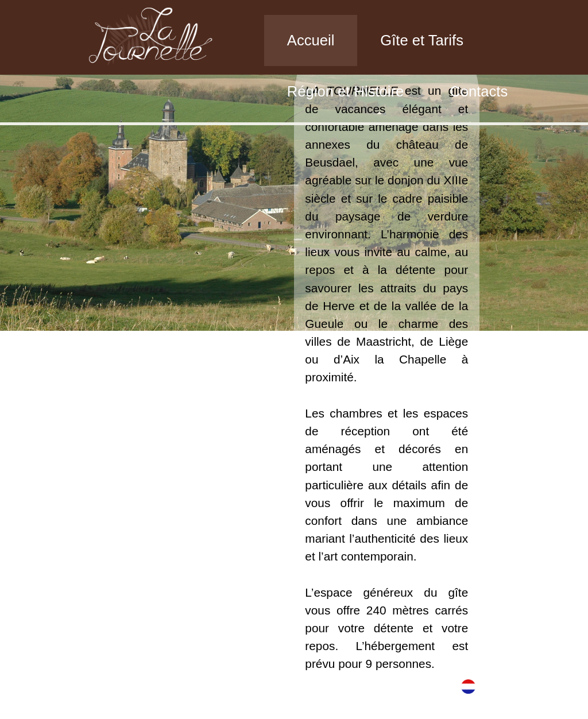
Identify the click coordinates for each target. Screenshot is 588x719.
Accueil (311, 40)
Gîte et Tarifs (422, 40)
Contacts (479, 91)
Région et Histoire (345, 91)
